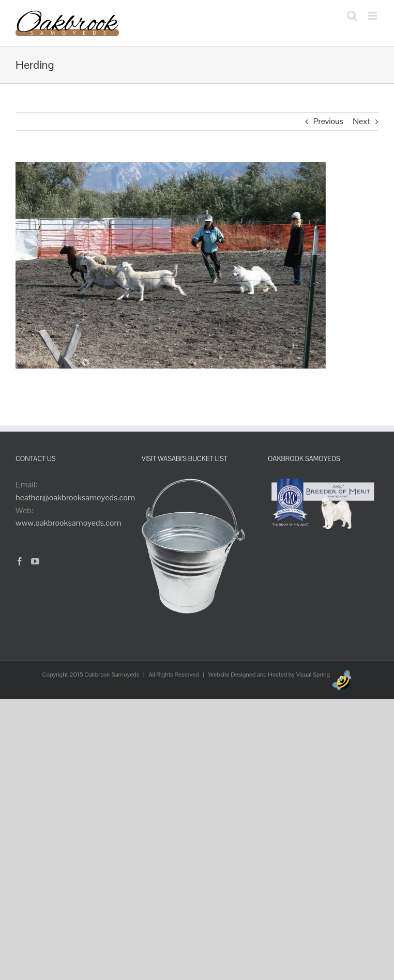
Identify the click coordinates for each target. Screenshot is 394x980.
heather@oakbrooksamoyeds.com (75, 497)
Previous (328, 121)
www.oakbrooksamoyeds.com (69, 523)
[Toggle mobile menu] (373, 16)
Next (361, 121)
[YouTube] (35, 561)
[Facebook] (20, 561)
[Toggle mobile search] (352, 16)
